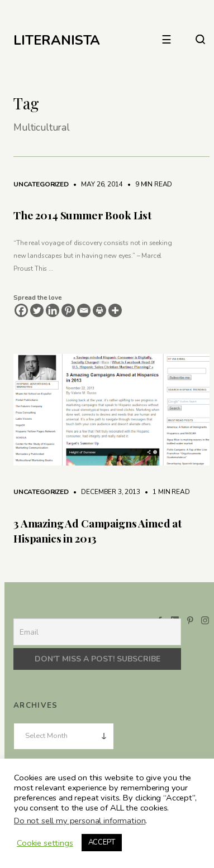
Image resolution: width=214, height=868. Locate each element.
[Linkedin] (53, 310)
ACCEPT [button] (102, 842)
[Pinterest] (68, 310)
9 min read (148, 184)
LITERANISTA (57, 40)
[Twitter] (37, 310)
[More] (115, 310)
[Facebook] (21, 310)
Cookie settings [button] (45, 843)
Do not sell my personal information (80, 821)
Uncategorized (41, 184)
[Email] (84, 310)
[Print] (99, 310)
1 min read (165, 492)
